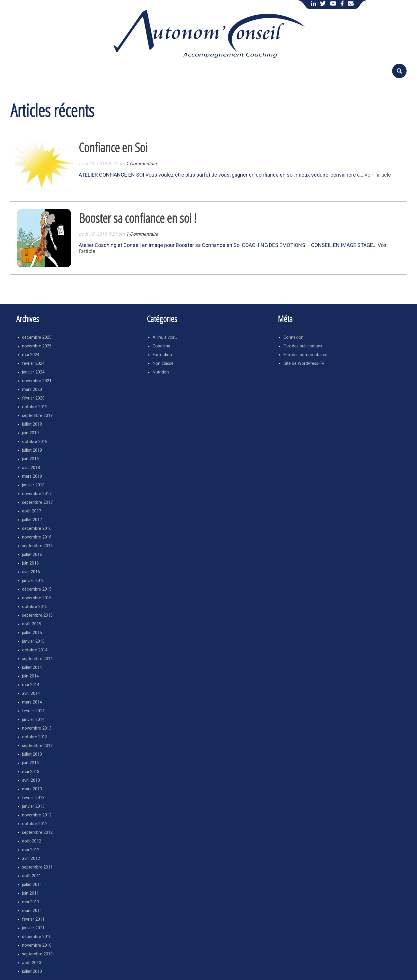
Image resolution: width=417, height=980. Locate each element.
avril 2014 (31, 694)
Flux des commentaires (305, 355)
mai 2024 (31, 355)
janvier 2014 (33, 720)
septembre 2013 (37, 746)
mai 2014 (31, 685)
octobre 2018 (35, 442)
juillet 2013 (32, 754)
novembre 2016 (37, 537)
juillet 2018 (32, 450)
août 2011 (32, 876)
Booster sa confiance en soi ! (138, 218)
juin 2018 (30, 459)
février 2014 (33, 711)
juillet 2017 (32, 520)
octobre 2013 (35, 737)
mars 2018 (32, 476)
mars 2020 (32, 390)
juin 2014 (30, 676)
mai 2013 (31, 772)
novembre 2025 (37, 346)
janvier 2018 (33, 485)
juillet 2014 (32, 667)
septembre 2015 (37, 615)
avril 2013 (31, 780)
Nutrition (161, 372)
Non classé (163, 363)
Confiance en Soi (113, 147)
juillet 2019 (32, 424)
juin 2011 (30, 893)
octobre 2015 (35, 607)
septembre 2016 (37, 546)
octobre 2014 (35, 650)
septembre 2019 (37, 416)
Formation (162, 355)
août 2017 (32, 511)
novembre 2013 (37, 728)
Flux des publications (303, 346)
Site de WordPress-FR (304, 363)
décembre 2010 (37, 937)
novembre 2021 (37, 381)
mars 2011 (32, 911)
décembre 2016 (37, 529)
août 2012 (32, 841)
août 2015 (32, 624)
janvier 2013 (33, 806)
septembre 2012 (37, 832)
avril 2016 (31, 572)
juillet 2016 (32, 555)
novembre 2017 (37, 494)
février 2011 (33, 919)
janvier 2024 (33, 372)
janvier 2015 (33, 641)
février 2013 (33, 798)
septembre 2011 (37, 867)
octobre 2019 (35, 407)
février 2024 (33, 363)
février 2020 (33, 398)
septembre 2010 (37, 954)
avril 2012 (31, 859)
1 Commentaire (142, 164)
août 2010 (32, 963)
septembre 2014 (37, 659)
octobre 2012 (35, 824)
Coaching (161, 346)
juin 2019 (30, 433)
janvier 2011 (33, 928)
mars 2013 (32, 789)
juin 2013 (30, 763)
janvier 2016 (33, 581)
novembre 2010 (37, 945)
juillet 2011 (32, 885)
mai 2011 (31, 902)
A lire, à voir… (165, 337)
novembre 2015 (37, 598)
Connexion (293, 337)
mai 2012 (31, 850)
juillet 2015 (32, 633)
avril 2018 (31, 468)
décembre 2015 (37, 589)
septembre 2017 (37, 502)
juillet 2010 (32, 971)
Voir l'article (378, 175)
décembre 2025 (37, 337)
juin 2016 (30, 563)
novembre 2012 (37, 815)
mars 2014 (32, 702)
